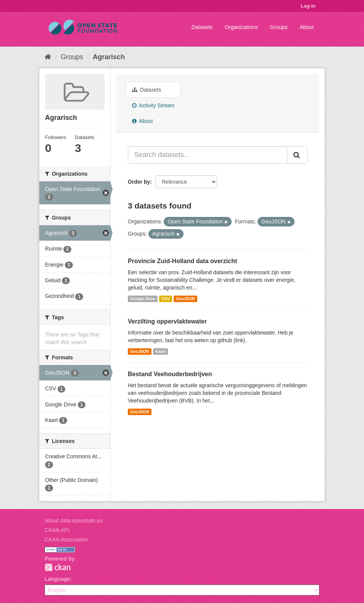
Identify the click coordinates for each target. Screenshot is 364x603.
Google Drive (143, 299)
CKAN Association (66, 540)
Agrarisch (109, 57)
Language (57, 579)
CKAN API (57, 530)
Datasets (202, 27)
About (307, 27)
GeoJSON (185, 299)
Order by (139, 182)
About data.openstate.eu (74, 521)
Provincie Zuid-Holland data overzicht (182, 261)
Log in (308, 6)
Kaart (160, 351)
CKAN (58, 567)
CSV (166, 299)
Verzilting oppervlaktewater (167, 321)
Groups (279, 27)
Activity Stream (153, 105)
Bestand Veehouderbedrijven (170, 374)
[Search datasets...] (208, 155)
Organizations (241, 27)
